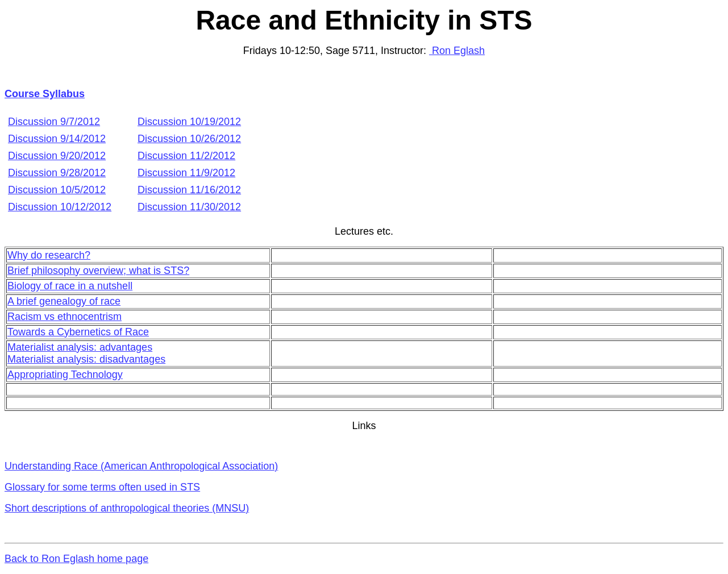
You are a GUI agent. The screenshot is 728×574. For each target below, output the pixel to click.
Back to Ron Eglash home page (76, 559)
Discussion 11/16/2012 (189, 190)
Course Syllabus (45, 94)
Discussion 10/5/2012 (57, 190)
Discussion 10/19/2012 (189, 122)
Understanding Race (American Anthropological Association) (141, 466)
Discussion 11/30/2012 (189, 207)
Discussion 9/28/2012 (57, 173)
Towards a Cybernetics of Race (78, 332)
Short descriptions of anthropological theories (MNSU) (127, 508)
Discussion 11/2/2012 (186, 156)
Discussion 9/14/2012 (57, 139)
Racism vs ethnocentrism (65, 317)
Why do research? (49, 255)
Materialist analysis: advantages (80, 347)
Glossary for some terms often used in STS (102, 487)
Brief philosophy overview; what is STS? (98, 271)
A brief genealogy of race (64, 301)
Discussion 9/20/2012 (57, 156)
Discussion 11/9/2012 (186, 173)
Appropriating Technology (65, 375)
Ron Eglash (457, 51)
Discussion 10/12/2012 (60, 207)
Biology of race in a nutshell (70, 286)
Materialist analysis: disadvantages (86, 359)
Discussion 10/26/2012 (189, 139)
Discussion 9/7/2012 (54, 122)
